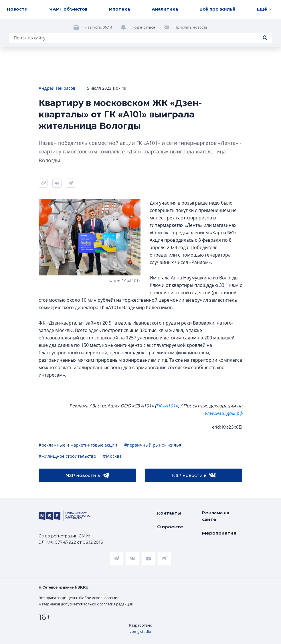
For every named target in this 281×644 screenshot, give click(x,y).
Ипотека (119, 9)
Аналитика (165, 9)
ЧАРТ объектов (68, 9)
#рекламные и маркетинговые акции (78, 445)
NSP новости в (87, 475)
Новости (17, 9)
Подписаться (143, 27)
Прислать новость (191, 27)
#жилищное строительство (67, 456)
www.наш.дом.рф (223, 413)
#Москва (112, 456)
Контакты (169, 513)
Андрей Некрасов (57, 88)
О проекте (170, 527)
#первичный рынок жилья (153, 445)
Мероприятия (219, 533)
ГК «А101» (167, 406)
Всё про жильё (217, 9)
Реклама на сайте (216, 516)
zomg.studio (140, 631)
